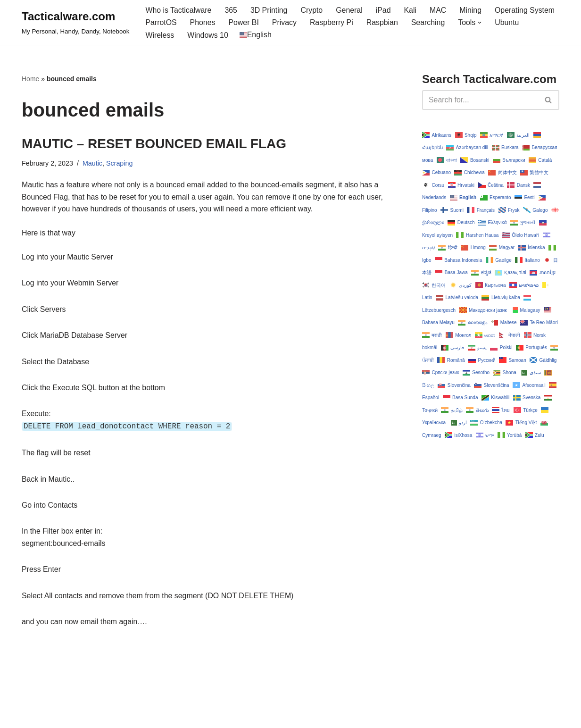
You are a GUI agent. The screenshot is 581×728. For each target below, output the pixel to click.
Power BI (244, 23)
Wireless (160, 35)
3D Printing (270, 10)
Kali (411, 10)
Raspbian (383, 23)
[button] (481, 23)
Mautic (93, 164)
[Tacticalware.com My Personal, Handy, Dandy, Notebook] (75, 23)
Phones (203, 23)
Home (30, 79)
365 (232, 10)
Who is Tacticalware (178, 10)
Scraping (120, 164)
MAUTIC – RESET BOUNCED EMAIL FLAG (154, 144)
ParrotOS (161, 23)
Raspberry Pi (332, 23)
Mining (472, 10)
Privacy (285, 23)
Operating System (527, 10)
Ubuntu (509, 23)
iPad (384, 10)
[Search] (480, 100)
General (351, 10)
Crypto (312, 10)
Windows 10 (208, 35)
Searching (430, 23)
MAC (440, 10)
